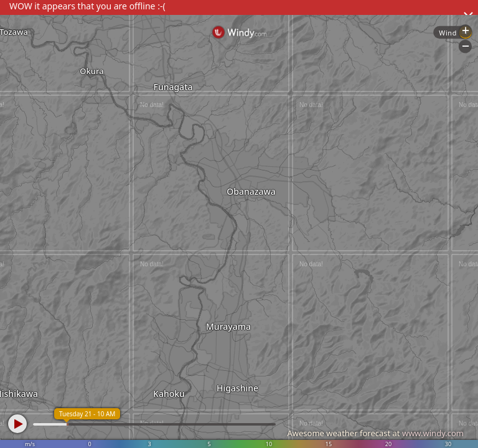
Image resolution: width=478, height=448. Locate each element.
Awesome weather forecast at (375, 433)
